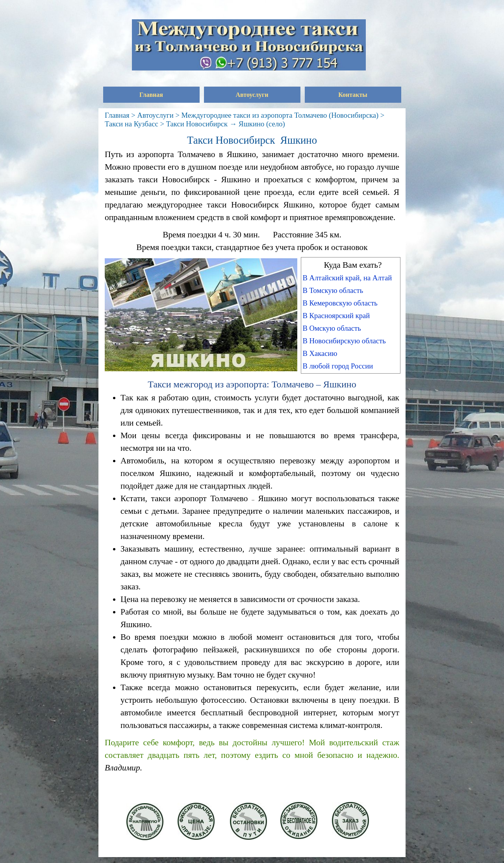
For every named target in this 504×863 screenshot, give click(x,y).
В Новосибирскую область (344, 341)
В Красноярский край (336, 316)
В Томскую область (333, 290)
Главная (151, 95)
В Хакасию (320, 353)
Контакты (353, 95)
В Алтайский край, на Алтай (347, 278)
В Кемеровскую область (340, 303)
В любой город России (338, 366)
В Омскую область (332, 328)
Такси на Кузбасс (132, 124)
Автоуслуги (252, 95)
